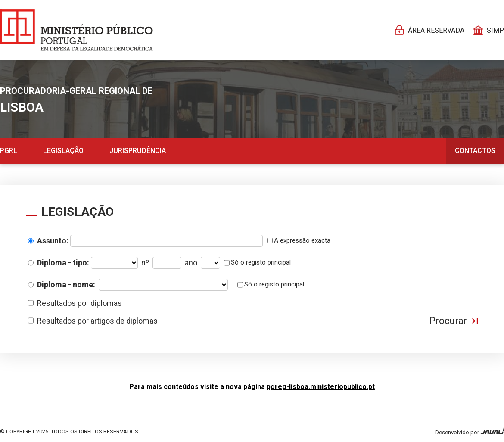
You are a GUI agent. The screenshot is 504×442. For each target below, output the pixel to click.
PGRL (9, 151)
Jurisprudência (138, 151)
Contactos (475, 151)
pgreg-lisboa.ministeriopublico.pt (321, 387)
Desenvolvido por (470, 431)
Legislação (63, 151)
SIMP (495, 30)
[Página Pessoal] (76, 30)
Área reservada (436, 30)
